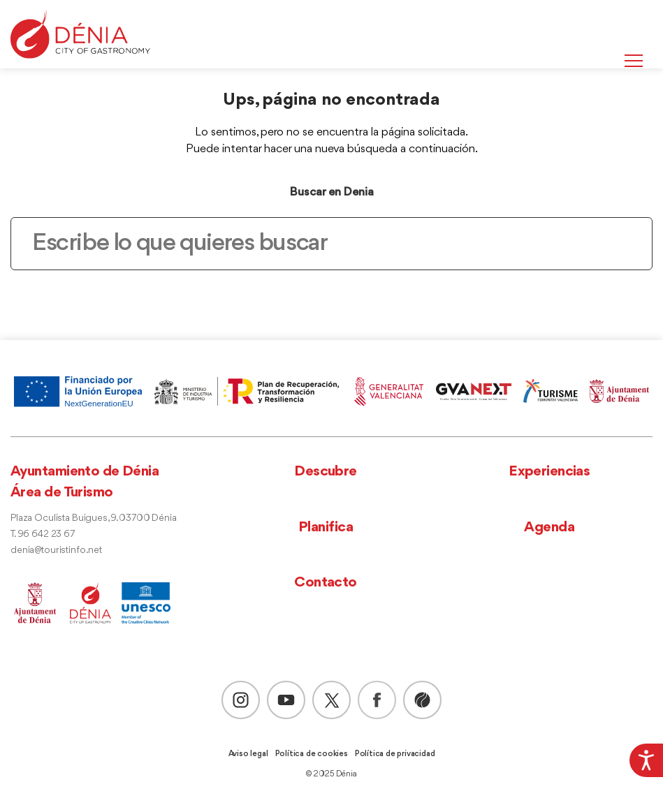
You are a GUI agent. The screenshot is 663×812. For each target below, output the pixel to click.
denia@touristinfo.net (56, 551)
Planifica (326, 527)
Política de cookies (312, 754)
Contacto (326, 583)
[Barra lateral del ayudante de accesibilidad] (646, 760)
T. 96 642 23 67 (43, 534)
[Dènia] (80, 35)
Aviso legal (248, 754)
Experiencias (549, 472)
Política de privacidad (395, 754)
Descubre (326, 472)
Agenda (549, 527)
